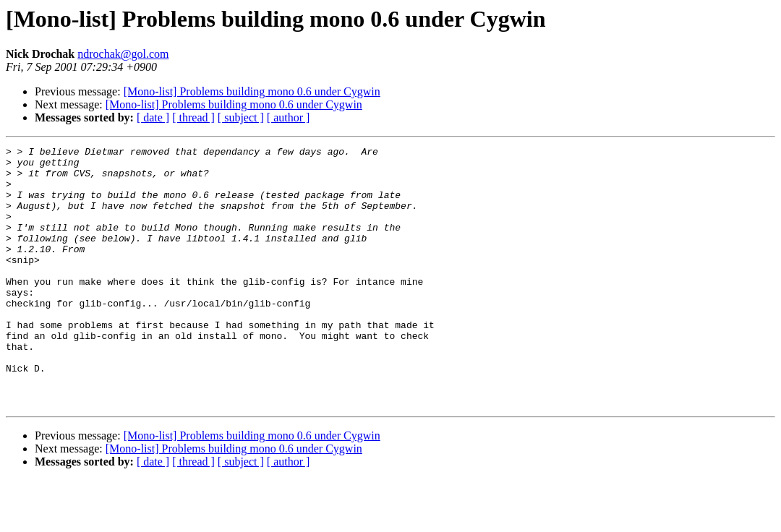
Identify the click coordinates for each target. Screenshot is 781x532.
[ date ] (153, 117)
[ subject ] (241, 117)
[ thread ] (193, 117)
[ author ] (289, 117)
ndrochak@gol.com (123, 54)
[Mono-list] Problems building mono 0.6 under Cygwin (252, 91)
